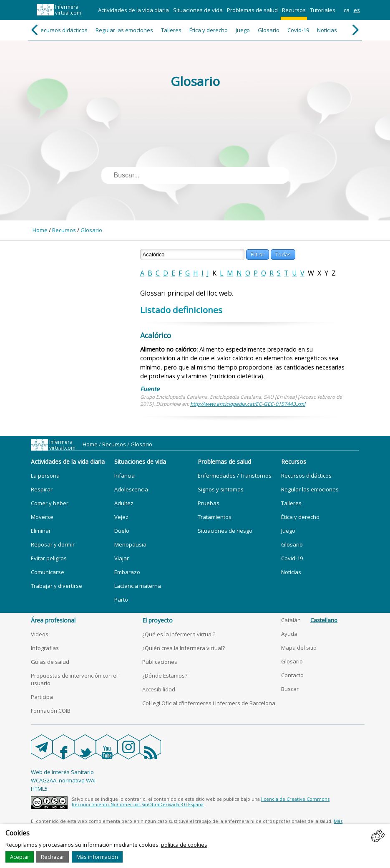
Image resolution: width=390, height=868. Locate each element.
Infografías (45, 648)
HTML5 (39, 789)
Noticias (327, 30)
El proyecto (157, 620)
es (357, 10)
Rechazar (53, 857)
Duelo (122, 531)
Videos (40, 634)
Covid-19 (298, 30)
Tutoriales (323, 10)
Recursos (294, 10)
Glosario (269, 30)
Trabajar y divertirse (57, 586)
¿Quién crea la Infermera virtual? (184, 648)
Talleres (171, 30)
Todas (283, 254)
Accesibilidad (159, 689)
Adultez (124, 503)
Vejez (121, 517)
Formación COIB (51, 711)
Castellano (324, 620)
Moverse (42, 517)
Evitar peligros (49, 558)
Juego (243, 30)
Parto (121, 600)
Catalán (291, 620)
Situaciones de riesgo (225, 531)
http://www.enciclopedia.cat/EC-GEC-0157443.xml (248, 404)
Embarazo (127, 572)
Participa (42, 697)
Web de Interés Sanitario (62, 772)
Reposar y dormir (53, 544)
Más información (97, 857)
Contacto (292, 675)
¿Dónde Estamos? (165, 676)
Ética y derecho (209, 30)
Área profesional (53, 620)
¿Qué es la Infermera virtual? (179, 634)
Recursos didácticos (62, 30)
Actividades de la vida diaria (133, 10)
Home (40, 230)
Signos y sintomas (221, 489)
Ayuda (289, 634)
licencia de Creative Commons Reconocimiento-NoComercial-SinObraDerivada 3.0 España (201, 802)
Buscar (290, 689)
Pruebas (209, 503)
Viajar (122, 558)
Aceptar (20, 857)
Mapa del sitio (299, 648)
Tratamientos (215, 517)
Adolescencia (131, 489)
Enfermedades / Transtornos (235, 476)
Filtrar (258, 254)
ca (347, 10)
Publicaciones (160, 662)
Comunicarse (48, 572)
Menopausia (130, 544)
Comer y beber (50, 503)
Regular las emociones (124, 30)
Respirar (42, 489)
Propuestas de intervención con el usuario (74, 679)
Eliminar (41, 531)
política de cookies (184, 845)
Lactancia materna (138, 586)
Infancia (125, 476)
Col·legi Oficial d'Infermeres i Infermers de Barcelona (209, 703)
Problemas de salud (252, 10)
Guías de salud (50, 662)
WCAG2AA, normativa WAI (63, 780)
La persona (45, 476)
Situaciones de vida (198, 10)
